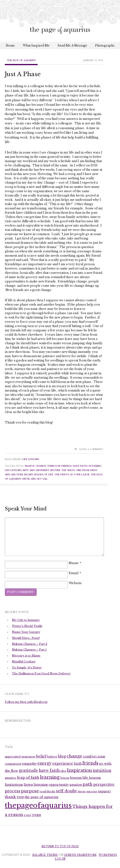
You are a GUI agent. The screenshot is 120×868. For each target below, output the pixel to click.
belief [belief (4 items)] (41, 756)
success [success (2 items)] (92, 791)
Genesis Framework (80, 855)
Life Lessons (31, 459)
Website (75, 583)
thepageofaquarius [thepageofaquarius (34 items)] (38, 805)
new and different (36, 470)
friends (66, 466)
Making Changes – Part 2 (30, 644)
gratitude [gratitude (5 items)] (28, 770)
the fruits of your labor (72, 474)
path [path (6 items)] (88, 784)
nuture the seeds (63, 470)
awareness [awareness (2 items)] (28, 757)
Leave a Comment (91, 449)
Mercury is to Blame (26, 656)
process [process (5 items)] (13, 791)
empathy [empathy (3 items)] (29, 764)
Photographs (105, 45)
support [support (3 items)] (104, 791)
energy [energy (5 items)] (44, 763)
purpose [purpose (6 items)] (30, 791)
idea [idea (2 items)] (63, 771)
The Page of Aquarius (21, 60)
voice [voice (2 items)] (28, 815)
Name (74, 563)
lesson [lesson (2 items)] (65, 778)
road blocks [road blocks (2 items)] (48, 791)
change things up (48, 466)
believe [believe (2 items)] (52, 757)
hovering (95, 466)
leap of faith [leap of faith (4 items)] (28, 778)
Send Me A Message (72, 45)
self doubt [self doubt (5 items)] (66, 791)
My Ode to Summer (26, 620)
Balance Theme (45, 855)
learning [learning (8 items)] (50, 777)
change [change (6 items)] (74, 756)
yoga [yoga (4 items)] (37, 815)
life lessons (13, 470)
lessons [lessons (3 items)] (76, 778)
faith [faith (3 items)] (78, 764)
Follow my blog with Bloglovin (26, 702)
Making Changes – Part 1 (29, 650)
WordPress (108, 855)
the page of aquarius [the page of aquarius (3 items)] (41, 797)
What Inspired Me (36, 45)
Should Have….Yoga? (26, 638)
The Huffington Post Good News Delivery (41, 673)
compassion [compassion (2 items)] (13, 764)
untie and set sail (35, 479)
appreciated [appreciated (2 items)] (13, 757)
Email (74, 573)
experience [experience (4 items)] (63, 763)
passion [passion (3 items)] (76, 785)
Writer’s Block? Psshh (27, 626)
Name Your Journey (26, 632)
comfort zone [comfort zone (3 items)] (94, 756)
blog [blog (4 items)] (62, 756)
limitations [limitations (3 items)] (14, 785)
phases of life (44, 474)
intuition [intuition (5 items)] (102, 770)
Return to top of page (60, 846)
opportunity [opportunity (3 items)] (59, 785)
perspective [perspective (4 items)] (104, 784)
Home (10, 45)
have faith (80, 466)
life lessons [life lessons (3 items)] (92, 778)
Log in (60, 859)
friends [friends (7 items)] (90, 763)
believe (30, 466)
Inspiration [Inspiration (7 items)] (79, 770)
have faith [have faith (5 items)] (49, 770)
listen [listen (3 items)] (28, 785)
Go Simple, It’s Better (27, 667)
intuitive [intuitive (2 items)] (11, 778)
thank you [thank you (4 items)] (14, 797)
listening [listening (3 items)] (41, 785)
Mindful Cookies (24, 662)
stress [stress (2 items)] (82, 791)
